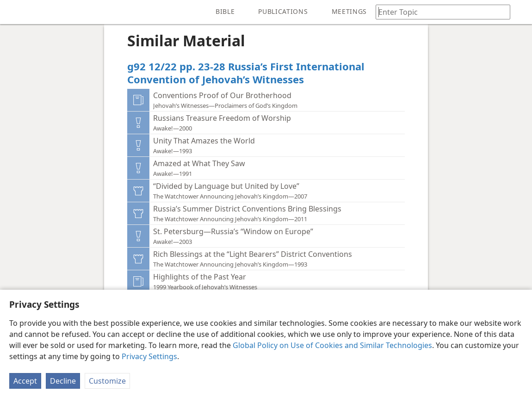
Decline (63, 381)
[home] (14, 12)
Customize (107, 381)
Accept (25, 381)
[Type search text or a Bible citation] (439, 12)
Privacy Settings (149, 356)
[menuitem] (14, 12)
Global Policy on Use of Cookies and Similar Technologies (332, 345)
